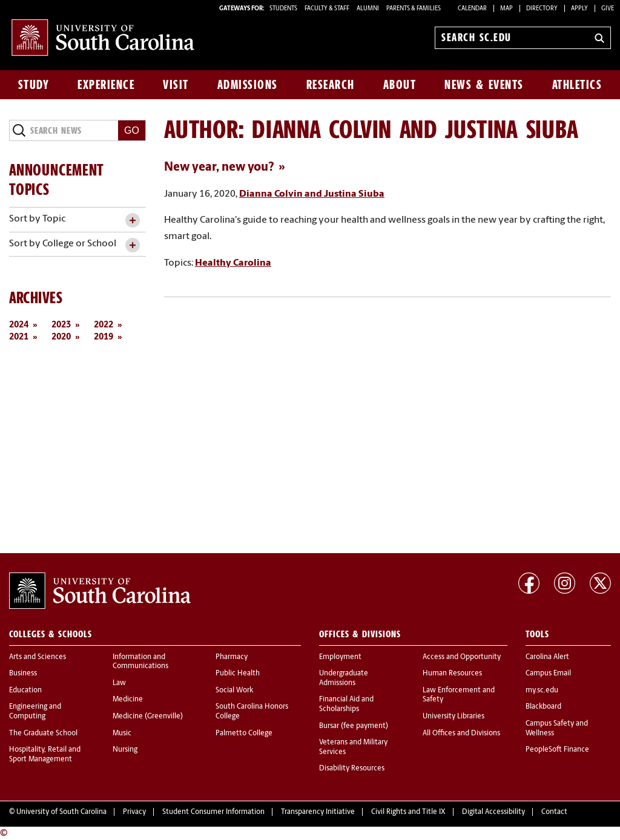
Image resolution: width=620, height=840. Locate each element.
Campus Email (548, 674)
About (400, 85)
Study (34, 85)
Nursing (125, 750)
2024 (19, 325)
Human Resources (452, 674)
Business (23, 674)
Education (25, 691)
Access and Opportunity (462, 657)
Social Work (234, 691)
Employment (340, 657)
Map (506, 9)
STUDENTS (284, 9)
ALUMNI (368, 9)
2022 (104, 325)
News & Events (484, 85)
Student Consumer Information (213, 812)
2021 (19, 337)
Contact (554, 812)
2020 (61, 337)
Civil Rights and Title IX (408, 812)
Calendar (472, 9)
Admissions (248, 85)
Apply (579, 9)
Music (122, 733)
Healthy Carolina (233, 263)
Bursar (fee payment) (354, 726)
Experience (106, 85)
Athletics (577, 85)
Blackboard (543, 707)
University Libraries (453, 717)
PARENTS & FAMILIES (414, 9)
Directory (542, 9)
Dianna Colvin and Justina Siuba (312, 194)
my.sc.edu (542, 691)
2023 (61, 325)
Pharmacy (232, 657)
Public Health (238, 674)
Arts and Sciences (38, 657)
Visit (176, 85)
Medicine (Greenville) (148, 717)
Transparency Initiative (318, 812)
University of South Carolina (61, 812)
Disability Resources (352, 769)
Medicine (128, 700)
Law (119, 683)
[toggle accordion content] (132, 221)
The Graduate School (43, 733)
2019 (104, 337)
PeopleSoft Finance (557, 750)
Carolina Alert (547, 657)
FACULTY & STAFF (327, 9)
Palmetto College (244, 733)
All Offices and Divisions (461, 733)
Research (331, 85)
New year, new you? (219, 168)
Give (608, 9)
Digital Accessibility (493, 812)
